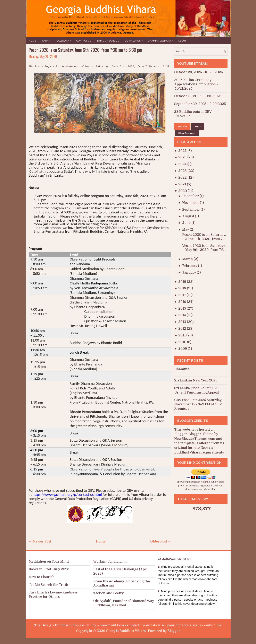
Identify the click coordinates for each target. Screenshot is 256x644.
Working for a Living (110, 562)
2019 (183, 282)
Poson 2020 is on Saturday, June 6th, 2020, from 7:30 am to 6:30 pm (85, 50)
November (191, 203)
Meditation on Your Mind (49, 562)
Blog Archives (187, 133)
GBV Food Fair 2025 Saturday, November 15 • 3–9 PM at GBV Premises (198, 404)
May (186, 230)
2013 (183, 322)
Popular (182, 126)
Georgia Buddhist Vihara (126, 631)
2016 (183, 302)
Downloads (135, 40)
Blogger (181, 434)
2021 (183, 184)
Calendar (65, 40)
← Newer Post (40, 541)
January (189, 273)
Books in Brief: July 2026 (49, 569)
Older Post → (161, 541)
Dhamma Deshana (161, 40)
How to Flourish (42, 577)
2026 (183, 151)
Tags (198, 126)
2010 (183, 342)
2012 (183, 329)
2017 (183, 295)
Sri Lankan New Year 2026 (196, 380)
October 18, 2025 (188, 96)
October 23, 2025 (188, 72)
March (188, 259)
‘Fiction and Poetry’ (109, 593)
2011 (182, 335)
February (190, 266)
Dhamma (182, 369)
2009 (183, 349)
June (187, 223)
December (191, 196)
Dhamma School (108, 41)
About (182, 41)
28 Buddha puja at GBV (193, 112)
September (191, 210)
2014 (183, 315)
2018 (183, 288)
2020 (183, 191)
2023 (183, 171)
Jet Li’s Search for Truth (48, 585)
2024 (183, 164)
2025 (183, 157)
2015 (183, 309)
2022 (183, 178)
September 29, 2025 (190, 104)
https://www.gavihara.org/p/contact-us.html (67, 495)
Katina (46, 41)
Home (32, 41)
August (189, 216)
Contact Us (84, 41)
